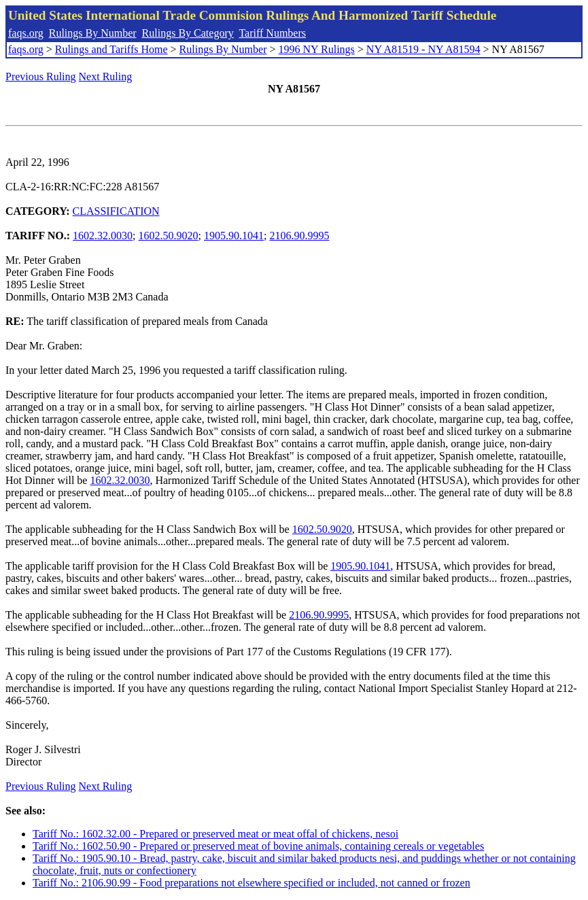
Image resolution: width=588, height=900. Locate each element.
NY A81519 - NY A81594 (423, 49)
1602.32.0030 (103, 236)
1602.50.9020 (169, 236)
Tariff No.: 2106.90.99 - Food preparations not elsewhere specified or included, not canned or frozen (252, 883)
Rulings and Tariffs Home (111, 49)
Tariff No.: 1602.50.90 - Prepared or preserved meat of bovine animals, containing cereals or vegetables (258, 846)
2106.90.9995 (299, 236)
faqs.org (26, 33)
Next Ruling (106, 76)
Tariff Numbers (272, 33)
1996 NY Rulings (317, 49)
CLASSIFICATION (116, 211)
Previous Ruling (41, 76)
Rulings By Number (93, 33)
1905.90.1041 (234, 236)
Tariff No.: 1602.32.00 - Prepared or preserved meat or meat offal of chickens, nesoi (215, 834)
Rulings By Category (188, 33)
